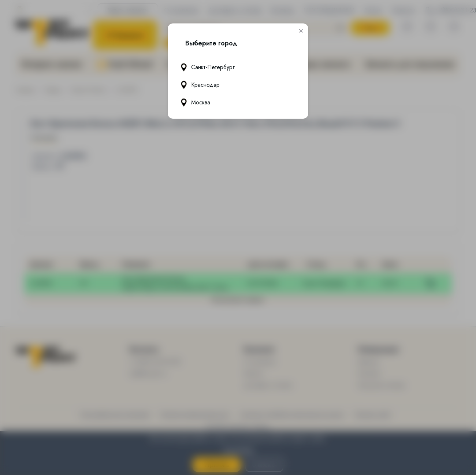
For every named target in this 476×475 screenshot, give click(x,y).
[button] (301, 31)
